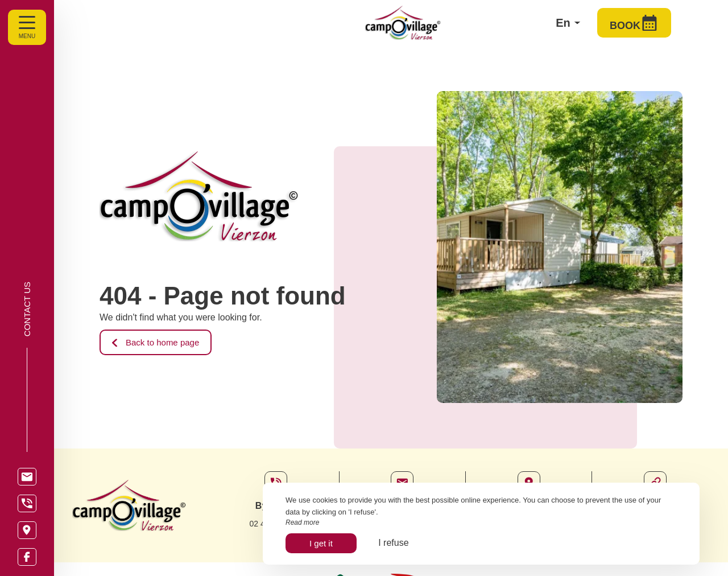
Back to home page (156, 342)
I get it (321, 543)
